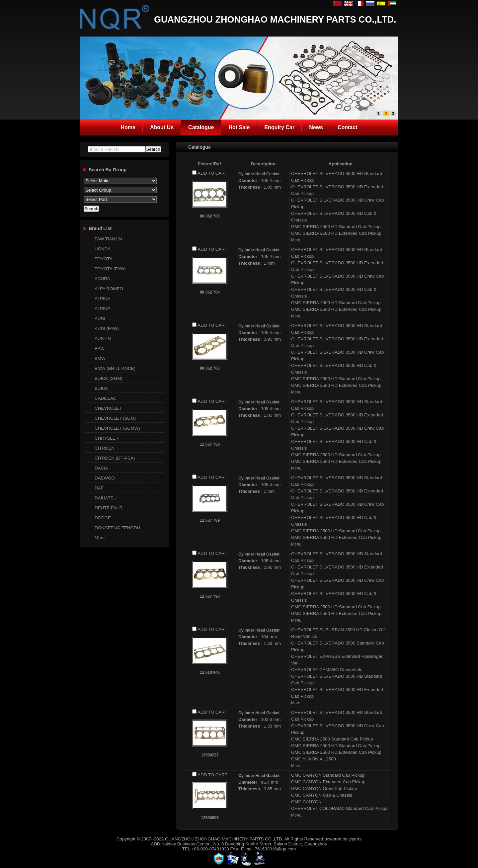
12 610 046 (210, 672)
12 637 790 (210, 596)
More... (297, 240)
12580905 (210, 818)
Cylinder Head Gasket (259, 174)
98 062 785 (210, 216)
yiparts (355, 839)
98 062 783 (210, 368)
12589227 (210, 755)
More (100, 538)
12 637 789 (210, 520)
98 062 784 (210, 292)
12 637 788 (210, 444)
